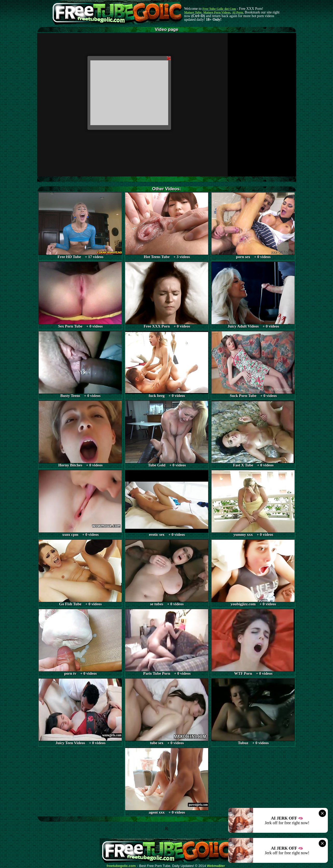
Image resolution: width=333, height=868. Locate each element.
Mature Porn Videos (217, 12)
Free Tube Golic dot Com (219, 9)
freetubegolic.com (121, 866)
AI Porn (237, 12)
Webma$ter (216, 866)
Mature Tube (193, 12)
